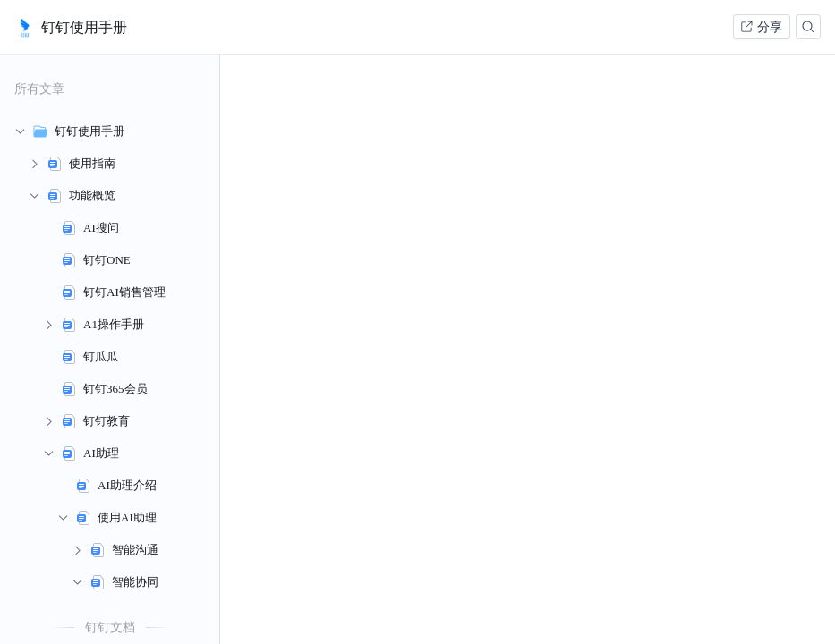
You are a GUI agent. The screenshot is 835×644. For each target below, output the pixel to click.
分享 (761, 27)
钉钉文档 (110, 627)
